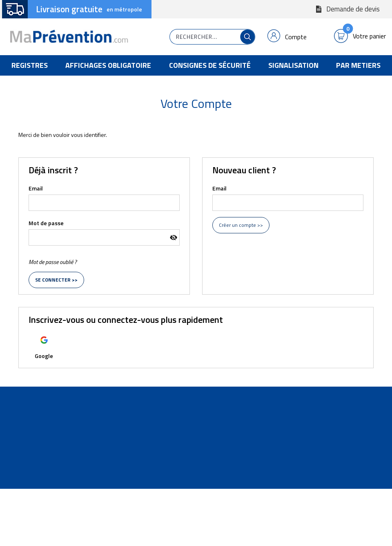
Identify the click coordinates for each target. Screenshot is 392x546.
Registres (30, 65)
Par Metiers (358, 65)
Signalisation (293, 65)
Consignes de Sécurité (210, 65)
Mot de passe (46, 223)
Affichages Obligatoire (108, 65)
